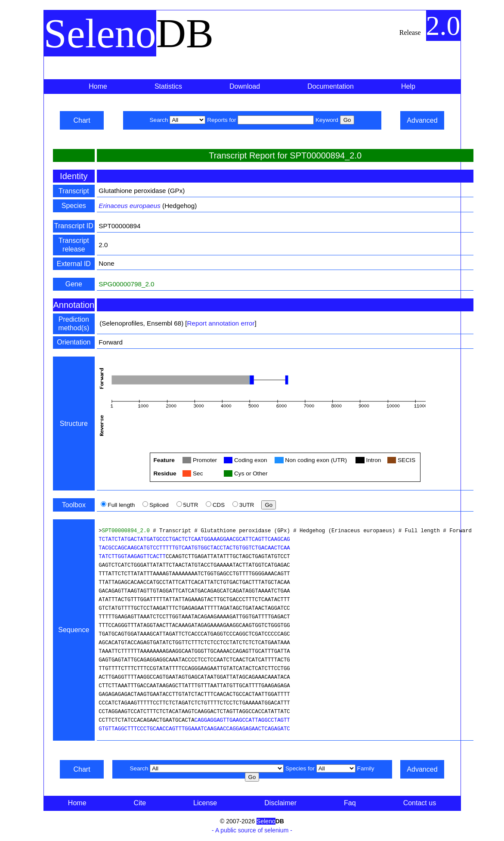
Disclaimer (280, 803)
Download (245, 86)
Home (98, 86)
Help (408, 86)
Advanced (422, 120)
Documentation (331, 86)
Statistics (168, 86)
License (205, 803)
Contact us (420, 803)
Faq (350, 803)
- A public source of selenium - (252, 830)
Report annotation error (221, 323)
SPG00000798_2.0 (126, 284)
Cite (140, 803)
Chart (82, 120)
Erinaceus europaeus (130, 206)
